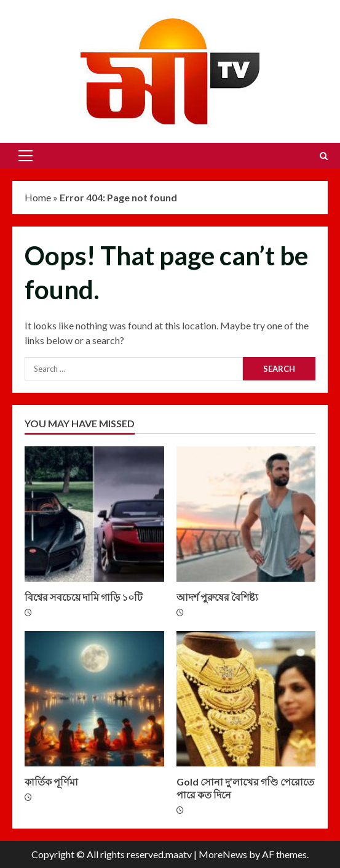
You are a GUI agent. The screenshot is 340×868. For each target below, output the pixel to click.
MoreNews (223, 854)
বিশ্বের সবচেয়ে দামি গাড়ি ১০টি (94, 514)
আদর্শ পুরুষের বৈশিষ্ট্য (246, 514)
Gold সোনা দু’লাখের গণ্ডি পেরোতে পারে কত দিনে (246, 699)
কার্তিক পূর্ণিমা (94, 699)
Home (38, 197)
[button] (26, 156)
